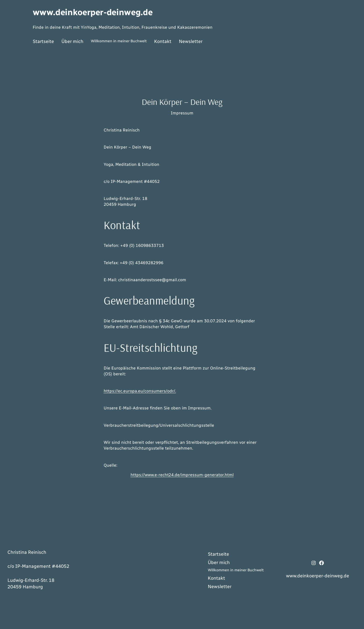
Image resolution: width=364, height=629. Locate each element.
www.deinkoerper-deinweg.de (93, 12)
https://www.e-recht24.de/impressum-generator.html (182, 475)
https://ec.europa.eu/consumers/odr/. (140, 391)
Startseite (43, 41)
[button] (10, 619)
